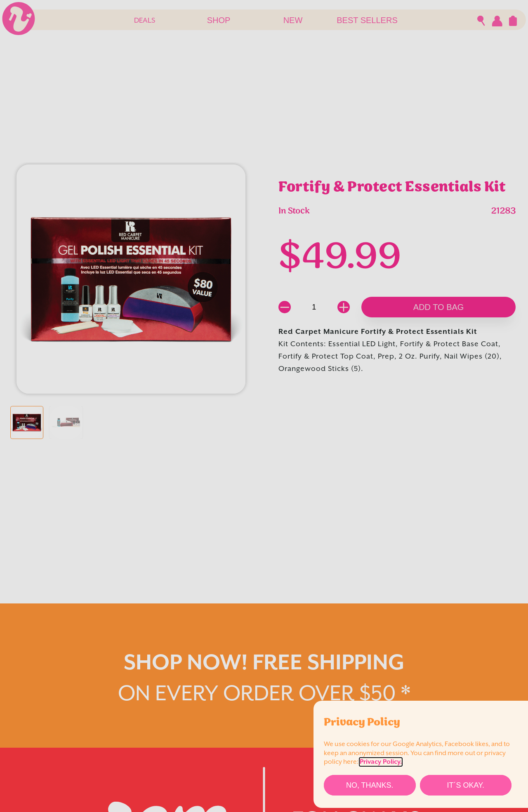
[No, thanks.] (370, 785)
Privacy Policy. (381, 762)
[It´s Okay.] (466, 785)
